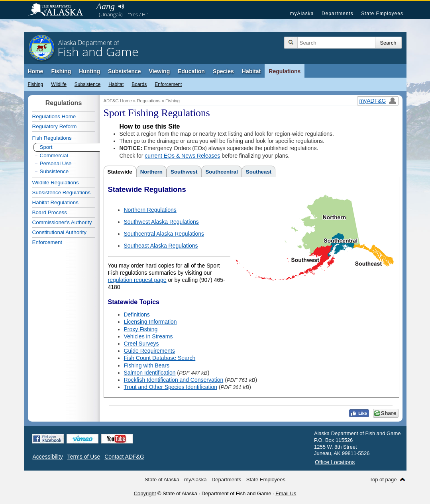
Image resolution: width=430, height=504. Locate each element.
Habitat (251, 71)
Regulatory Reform (55, 126)
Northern (151, 172)
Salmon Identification (150, 373)
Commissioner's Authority (62, 222)
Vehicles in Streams (148, 336)
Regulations (285, 71)
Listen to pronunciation (121, 6)
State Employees (382, 14)
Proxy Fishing (141, 329)
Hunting (89, 71)
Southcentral (221, 172)
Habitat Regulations (55, 202)
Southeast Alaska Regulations (161, 246)
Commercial (54, 155)
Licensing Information (150, 322)
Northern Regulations (150, 210)
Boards (139, 84)
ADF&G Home (118, 101)
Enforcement (168, 84)
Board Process (50, 212)
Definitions (137, 315)
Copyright (145, 493)
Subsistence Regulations (62, 192)
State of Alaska (59, 10)
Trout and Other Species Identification (171, 387)
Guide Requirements (149, 351)
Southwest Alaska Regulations (161, 222)
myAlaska (302, 14)
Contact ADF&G (124, 457)
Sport (46, 147)
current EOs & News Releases (182, 156)
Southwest (184, 172)
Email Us (286, 493)
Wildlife (59, 84)
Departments (338, 14)
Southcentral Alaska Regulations (164, 234)
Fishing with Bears (147, 365)
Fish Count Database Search (160, 358)
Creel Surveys (141, 344)
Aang (106, 6)
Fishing (61, 71)
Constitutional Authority (59, 232)
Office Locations (335, 462)
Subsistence (124, 71)
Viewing (160, 71)
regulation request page (137, 280)
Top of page (383, 480)
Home (36, 71)
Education (191, 71)
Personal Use (56, 163)
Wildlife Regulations (56, 183)
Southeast (259, 172)
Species (223, 71)
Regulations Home (54, 116)
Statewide (120, 172)
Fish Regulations (52, 138)
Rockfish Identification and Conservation (174, 380)
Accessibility (48, 457)
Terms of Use (84, 457)
